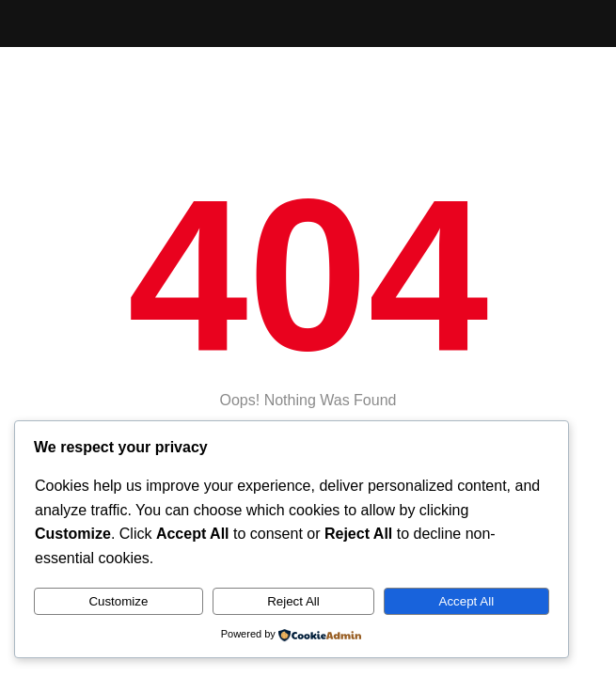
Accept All (467, 601)
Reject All (293, 601)
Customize (118, 601)
